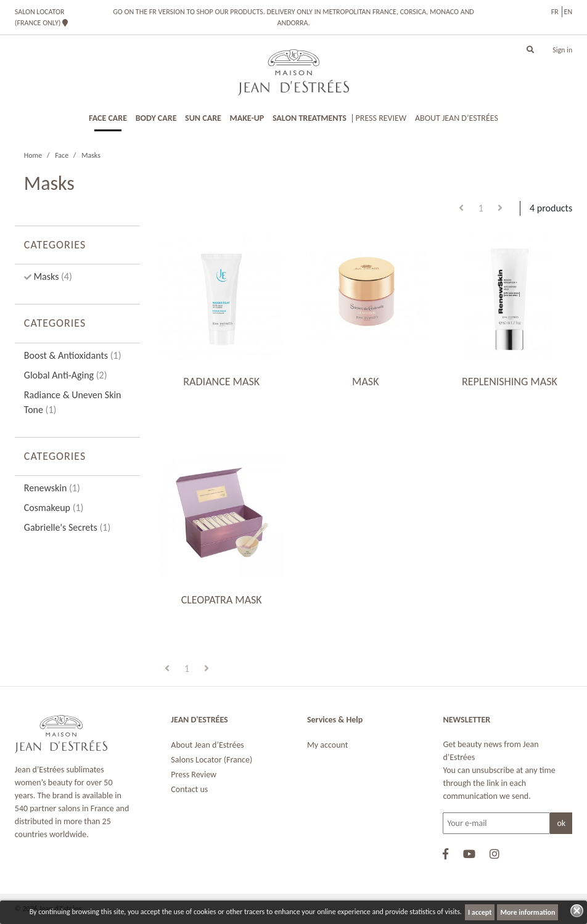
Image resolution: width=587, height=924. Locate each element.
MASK (365, 382)
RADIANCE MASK (221, 382)
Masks (52, 276)
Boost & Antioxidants (73, 355)
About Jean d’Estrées (207, 745)
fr (555, 12)
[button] (530, 50)
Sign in (562, 50)
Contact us (189, 789)
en (569, 12)
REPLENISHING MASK (510, 382)
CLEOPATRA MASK (222, 600)
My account (328, 745)
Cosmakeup (54, 508)
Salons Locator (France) (211, 760)
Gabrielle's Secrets (67, 527)
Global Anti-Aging (66, 375)
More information (527, 912)
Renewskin (52, 488)
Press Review (194, 775)
